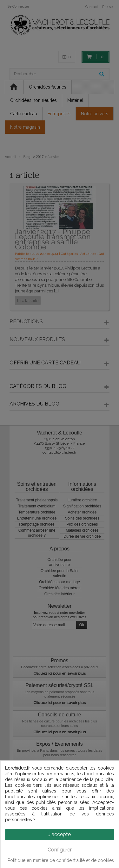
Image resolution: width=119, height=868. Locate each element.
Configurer (60, 850)
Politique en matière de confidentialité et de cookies (61, 860)
